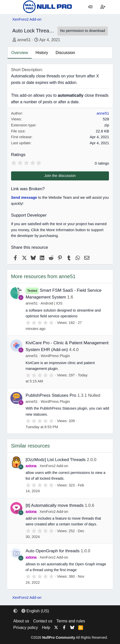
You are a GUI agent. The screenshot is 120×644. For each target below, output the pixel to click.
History (42, 53)
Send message (24, 197)
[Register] (103, 7)
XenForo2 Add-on (54, 466)
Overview (20, 53)
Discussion (65, 53)
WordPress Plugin (55, 356)
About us (21, 621)
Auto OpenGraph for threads (53, 551)
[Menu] (16, 7)
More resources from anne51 (43, 276)
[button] (15, 611)
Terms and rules (71, 621)
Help (46, 628)
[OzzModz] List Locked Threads (56, 460)
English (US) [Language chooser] (35, 611)
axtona (31, 466)
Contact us (43, 621)
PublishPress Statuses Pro (51, 395)
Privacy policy (26, 628)
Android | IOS (51, 303)
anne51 (24, 40)
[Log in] (90, 7)
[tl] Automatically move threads (55, 505)
